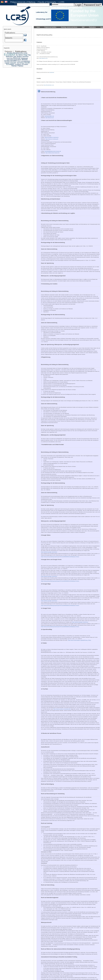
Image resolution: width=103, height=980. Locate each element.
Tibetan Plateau (17, 66)
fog (25, 55)
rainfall (7, 63)
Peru (19, 61)
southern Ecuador (21, 64)
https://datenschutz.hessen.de (52, 153)
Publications (92, 27)
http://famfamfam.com (49, 85)
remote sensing (17, 63)
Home (38, 27)
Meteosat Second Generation (17, 59)
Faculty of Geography (47, 2)
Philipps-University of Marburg (23, 2)
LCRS (62, 2)
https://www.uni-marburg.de (52, 139)
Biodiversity (18, 53)
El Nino (19, 55)
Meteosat (17, 58)
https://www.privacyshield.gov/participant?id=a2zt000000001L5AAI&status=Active (60, 557)
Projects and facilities (50, 27)
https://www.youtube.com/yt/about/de (62, 709)
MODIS (25, 60)
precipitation (26, 61)
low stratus (18, 56)
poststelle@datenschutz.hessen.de (53, 151)
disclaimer (52, 72)
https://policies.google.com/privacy (49, 552)
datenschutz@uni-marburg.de (51, 137)
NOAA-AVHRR (11, 61)
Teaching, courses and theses (69, 27)
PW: (51, 4)
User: (16, 4)
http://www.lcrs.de (43, 58)
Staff (83, 27)
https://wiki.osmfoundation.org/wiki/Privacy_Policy (80, 640)
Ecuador (10, 54)
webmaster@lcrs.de (49, 116)
